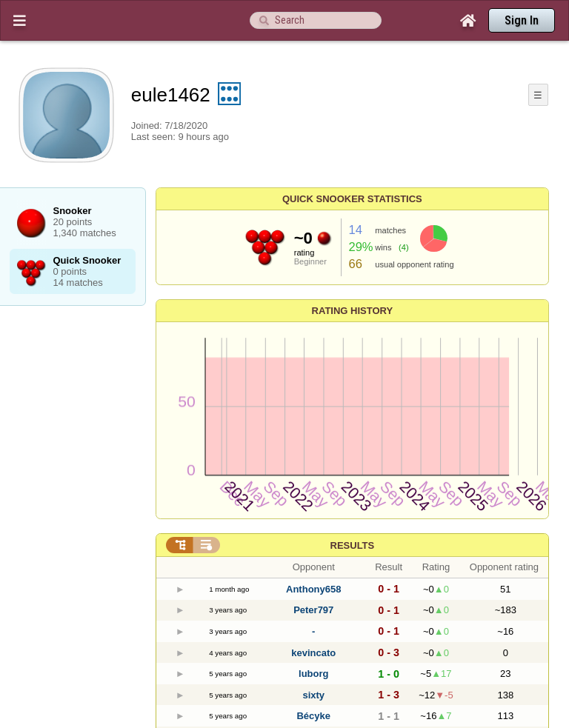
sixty (313, 695)
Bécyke (313, 716)
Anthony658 (313, 589)
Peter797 (313, 610)
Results (353, 545)
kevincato (313, 653)
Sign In (522, 20)
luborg (313, 674)
